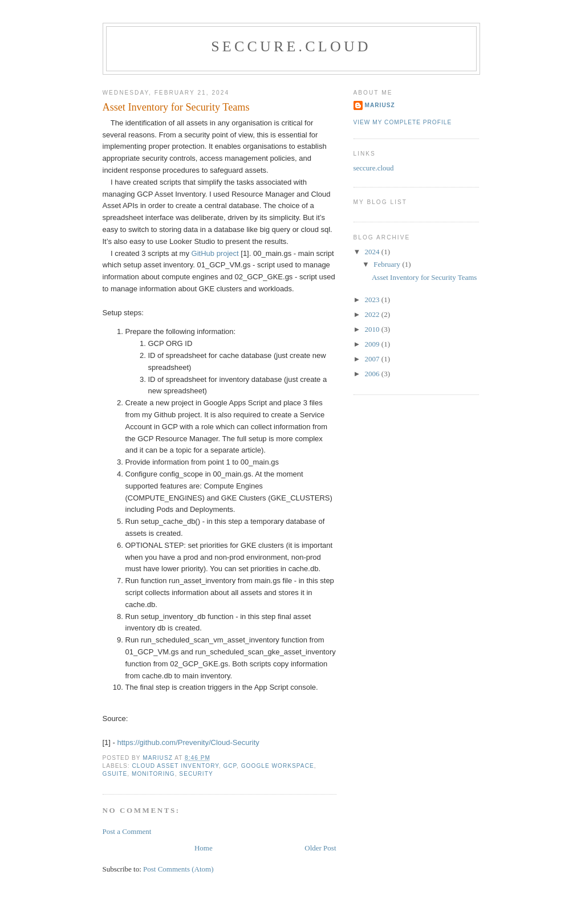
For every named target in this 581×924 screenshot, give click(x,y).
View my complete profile (403, 122)
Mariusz (380, 105)
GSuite (115, 774)
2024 (373, 252)
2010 (373, 329)
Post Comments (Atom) (178, 869)
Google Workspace (278, 766)
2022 (373, 314)
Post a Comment (127, 831)
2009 (373, 344)
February (388, 264)
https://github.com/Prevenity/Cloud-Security (188, 742)
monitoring (153, 774)
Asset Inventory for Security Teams (424, 277)
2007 (373, 359)
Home (204, 848)
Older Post (320, 848)
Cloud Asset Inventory (176, 766)
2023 (373, 300)
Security (196, 774)
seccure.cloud (291, 46)
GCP (230, 766)
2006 (373, 374)
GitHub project (215, 253)
